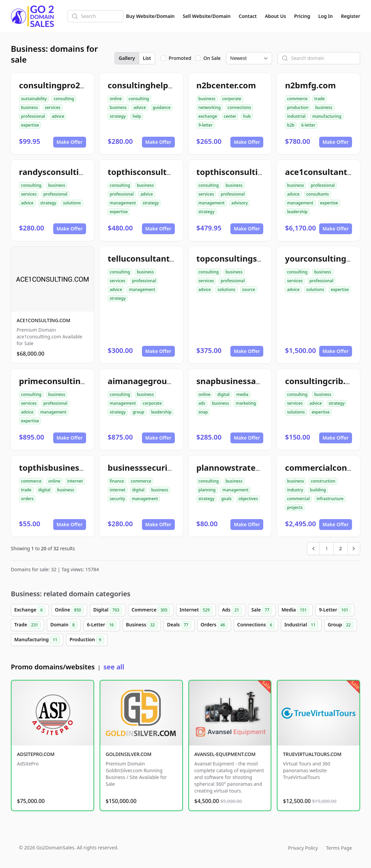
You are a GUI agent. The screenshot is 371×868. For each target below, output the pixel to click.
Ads (232, 610)
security (117, 499)
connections (240, 107)
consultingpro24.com (62, 85)
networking (210, 107)
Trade (27, 625)
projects (295, 507)
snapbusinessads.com (241, 381)
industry (295, 490)
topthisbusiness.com (61, 468)
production (298, 107)
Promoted (180, 58)
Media (295, 610)
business (29, 107)
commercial (298, 499)
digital (223, 394)
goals (226, 499)
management (123, 203)
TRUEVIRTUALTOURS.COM (312, 754)
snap (203, 412)
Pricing (302, 16)
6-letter (308, 125)
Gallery (127, 58)
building (318, 490)
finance (117, 481)
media (242, 394)
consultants (318, 194)
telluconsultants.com (151, 258)
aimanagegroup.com (150, 381)
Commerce (151, 610)
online (116, 99)
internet (75, 481)
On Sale (212, 58)
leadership (297, 212)
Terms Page (339, 848)
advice (58, 116)
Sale (262, 610)
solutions (72, 203)
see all (114, 667)
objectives (248, 499)
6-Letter (101, 625)
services (53, 107)
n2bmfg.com (310, 85)
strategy (118, 116)
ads (202, 403)
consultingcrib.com (324, 381)
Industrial (301, 625)
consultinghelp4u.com (153, 85)
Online (69, 610)
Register (351, 16)
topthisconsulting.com (242, 172)
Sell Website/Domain (207, 16)
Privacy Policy (303, 848)
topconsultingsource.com (248, 258)
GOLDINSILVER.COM (129, 754)
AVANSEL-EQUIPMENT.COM (225, 754)
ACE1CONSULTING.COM (44, 320)
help (137, 116)
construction (323, 481)
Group (341, 625)
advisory (240, 203)
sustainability (34, 99)
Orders (214, 625)
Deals (179, 625)
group (138, 412)
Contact (248, 16)
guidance (162, 107)
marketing (246, 403)
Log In (325, 16)
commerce (297, 99)
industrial (296, 116)
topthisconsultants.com (156, 172)
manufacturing (327, 116)
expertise (30, 125)
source (249, 290)
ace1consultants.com (328, 172)
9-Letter (335, 610)
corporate (232, 99)
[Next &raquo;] (354, 549)
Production (87, 640)
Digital (108, 610)
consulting (64, 99)
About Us (275, 16)
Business (142, 625)
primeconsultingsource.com (76, 381)
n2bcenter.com (226, 85)
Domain (64, 625)
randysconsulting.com (64, 172)
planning (207, 490)
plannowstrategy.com (241, 468)
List (147, 58)
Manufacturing (37, 640)
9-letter (206, 125)
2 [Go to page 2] (341, 548)
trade (320, 99)
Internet (196, 610)
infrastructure (330, 499)
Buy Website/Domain (150, 16)
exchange (208, 116)
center (230, 116)
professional (33, 116)
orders (27, 499)
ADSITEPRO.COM (36, 754)
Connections (256, 625)
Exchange (30, 610)
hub (247, 116)
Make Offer (70, 142)
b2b (291, 125)
